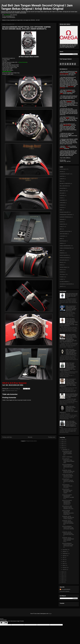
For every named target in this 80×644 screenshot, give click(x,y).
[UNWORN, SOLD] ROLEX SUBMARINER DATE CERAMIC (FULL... (68, 540)
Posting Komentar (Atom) (31, 441)
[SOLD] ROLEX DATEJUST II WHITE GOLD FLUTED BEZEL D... (68, 481)
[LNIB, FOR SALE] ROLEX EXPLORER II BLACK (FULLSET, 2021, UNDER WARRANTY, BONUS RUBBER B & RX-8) (69, 424)
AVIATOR (62, 176)
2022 (63, 442)
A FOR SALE (63, 169)
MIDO (61, 239)
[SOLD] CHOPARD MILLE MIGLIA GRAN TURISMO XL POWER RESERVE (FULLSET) (72, 396)
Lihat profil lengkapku (65, 591)
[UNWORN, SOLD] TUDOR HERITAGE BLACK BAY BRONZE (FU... (68, 523)
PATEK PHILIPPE (64, 255)
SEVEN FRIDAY (63, 267)
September (65, 554)
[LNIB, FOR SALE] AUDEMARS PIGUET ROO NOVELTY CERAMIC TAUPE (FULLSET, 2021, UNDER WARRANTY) (69, 409)
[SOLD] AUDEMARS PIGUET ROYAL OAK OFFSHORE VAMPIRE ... (68, 528)
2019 (63, 448)
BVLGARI (62, 193)
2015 (63, 578)
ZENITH (62, 286)
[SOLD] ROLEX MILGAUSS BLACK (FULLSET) (67, 486)
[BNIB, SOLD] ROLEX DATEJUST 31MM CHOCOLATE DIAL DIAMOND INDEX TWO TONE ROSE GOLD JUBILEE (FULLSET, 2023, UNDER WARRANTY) (68, 383)
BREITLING (62, 191)
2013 (63, 582)
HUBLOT (62, 227)
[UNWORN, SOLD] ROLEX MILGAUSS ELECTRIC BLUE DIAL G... (68, 534)
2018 (63, 572)
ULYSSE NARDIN (64, 282)
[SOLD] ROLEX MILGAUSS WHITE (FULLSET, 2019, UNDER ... (67, 491)
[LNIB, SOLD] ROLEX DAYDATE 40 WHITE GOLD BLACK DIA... (68, 476)
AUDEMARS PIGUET (10, 391)
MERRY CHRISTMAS (67, 457)
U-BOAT (62, 279)
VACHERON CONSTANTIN (66, 284)
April (64, 564)
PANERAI (62, 253)
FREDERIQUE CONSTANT (66, 215)
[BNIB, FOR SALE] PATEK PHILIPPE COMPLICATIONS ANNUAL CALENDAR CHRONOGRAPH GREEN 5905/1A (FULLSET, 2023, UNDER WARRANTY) (68, 367)
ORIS (61, 251)
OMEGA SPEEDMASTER (66, 248)
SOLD (16, 391)
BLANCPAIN (63, 188)
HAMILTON (62, 224)
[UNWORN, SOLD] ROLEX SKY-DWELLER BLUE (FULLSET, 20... (68, 471)
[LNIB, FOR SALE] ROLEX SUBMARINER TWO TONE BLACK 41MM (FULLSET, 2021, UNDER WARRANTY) (71, 352)
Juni (64, 560)
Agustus (65, 556)
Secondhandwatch (66, 589)
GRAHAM (62, 219)
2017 (63, 574)
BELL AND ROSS (64, 186)
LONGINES (62, 236)
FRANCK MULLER (64, 212)
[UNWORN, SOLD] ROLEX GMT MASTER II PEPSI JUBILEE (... (68, 518)
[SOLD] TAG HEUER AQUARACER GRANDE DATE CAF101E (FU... (67, 502)
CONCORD (62, 203)
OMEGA (62, 243)
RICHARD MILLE (64, 260)
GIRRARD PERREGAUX (65, 217)
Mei (63, 562)
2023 (63, 440)
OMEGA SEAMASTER (65, 246)
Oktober (65, 552)
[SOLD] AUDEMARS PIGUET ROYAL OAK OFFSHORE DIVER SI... (68, 466)
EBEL (61, 210)
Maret (64, 566)
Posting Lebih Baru (7, 437)
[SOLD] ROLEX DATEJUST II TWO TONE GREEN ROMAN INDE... (68, 461)
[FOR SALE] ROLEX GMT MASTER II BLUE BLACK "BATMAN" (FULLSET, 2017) (72, 296)
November (65, 550)
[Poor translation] (5, 623)
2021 (63, 444)
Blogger (50, 614)
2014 (63, 580)
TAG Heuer (62, 274)
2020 (63, 446)
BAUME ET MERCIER (65, 184)
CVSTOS (62, 207)
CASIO (61, 198)
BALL (61, 181)
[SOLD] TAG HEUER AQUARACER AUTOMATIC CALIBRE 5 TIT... (68, 497)
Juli (63, 558)
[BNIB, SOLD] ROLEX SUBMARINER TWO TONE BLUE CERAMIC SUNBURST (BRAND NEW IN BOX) (71, 309)
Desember (65, 449)
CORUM (62, 205)
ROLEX (61, 262)
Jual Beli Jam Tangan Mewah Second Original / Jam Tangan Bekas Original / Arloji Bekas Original (37, 7)
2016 (63, 576)
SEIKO (61, 265)
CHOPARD (62, 200)
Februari (65, 568)
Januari (64, 570)
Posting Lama (52, 437)
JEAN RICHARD (64, 234)
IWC (61, 229)
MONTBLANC (63, 241)
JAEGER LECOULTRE (65, 231)
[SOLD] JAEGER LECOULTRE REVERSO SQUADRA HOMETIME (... (68, 512)
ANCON (62, 172)
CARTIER (62, 196)
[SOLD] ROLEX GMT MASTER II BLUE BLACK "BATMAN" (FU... (67, 453)
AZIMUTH (62, 179)
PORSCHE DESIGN (64, 258)
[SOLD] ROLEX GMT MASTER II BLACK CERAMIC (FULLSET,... (68, 507)
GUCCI (61, 222)
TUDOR (62, 277)
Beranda (30, 437)
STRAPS (62, 272)
